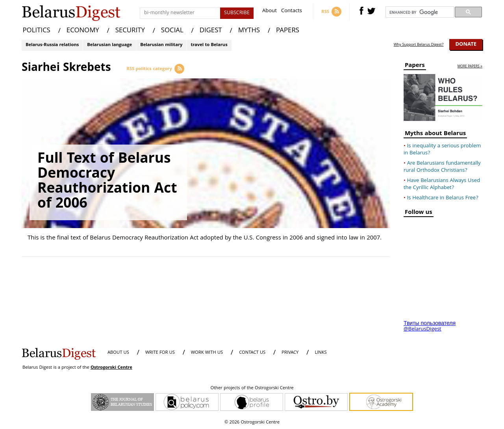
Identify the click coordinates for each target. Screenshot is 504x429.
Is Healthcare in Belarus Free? (443, 198)
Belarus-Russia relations (52, 45)
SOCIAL (172, 31)
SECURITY (130, 31)
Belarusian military (161, 45)
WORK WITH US (207, 353)
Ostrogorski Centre (111, 368)
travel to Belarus (209, 45)
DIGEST (211, 31)
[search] (419, 12)
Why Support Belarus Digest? (419, 45)
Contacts (292, 12)
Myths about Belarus (435, 135)
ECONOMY (83, 31)
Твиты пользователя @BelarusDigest (430, 327)
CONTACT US (252, 353)
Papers (415, 66)
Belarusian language (109, 45)
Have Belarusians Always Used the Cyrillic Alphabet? (442, 184)
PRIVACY (290, 353)
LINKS (321, 353)
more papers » (470, 67)
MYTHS (249, 31)
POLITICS (37, 31)
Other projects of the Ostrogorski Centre (252, 388)
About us (118, 353)
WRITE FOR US (160, 353)
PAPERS (288, 31)
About (270, 12)
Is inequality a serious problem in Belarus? (442, 150)
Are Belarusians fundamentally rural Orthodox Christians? (442, 167)
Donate (466, 45)
